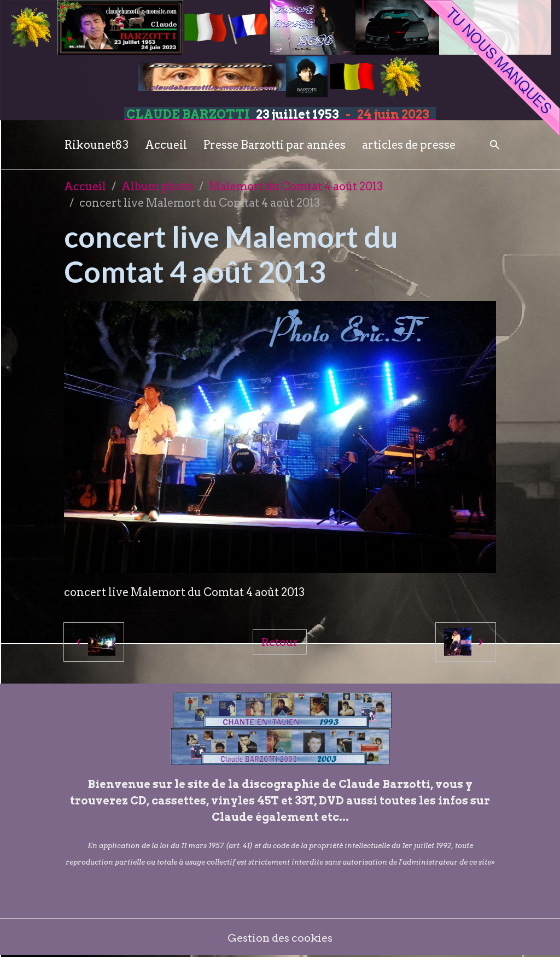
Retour (280, 642)
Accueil (166, 145)
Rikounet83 (97, 145)
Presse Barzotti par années (275, 145)
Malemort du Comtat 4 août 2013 (296, 186)
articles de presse (409, 145)
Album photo (157, 186)
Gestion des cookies (280, 938)
